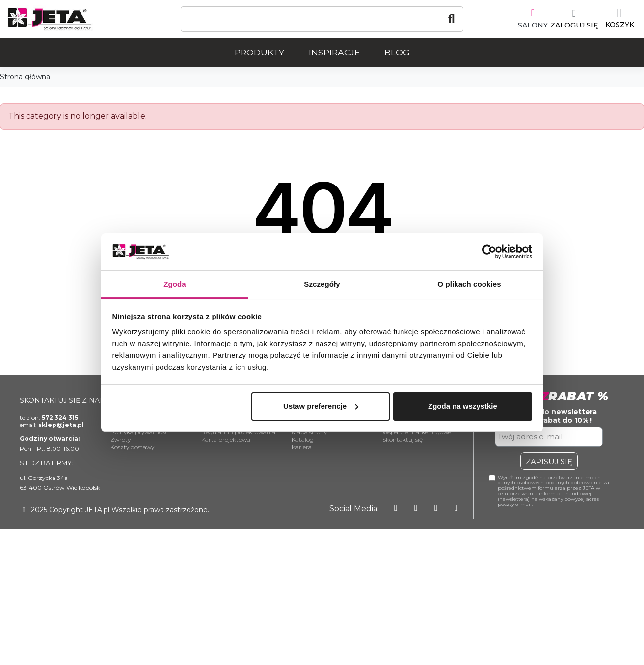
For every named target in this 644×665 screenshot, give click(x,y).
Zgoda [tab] (175, 284)
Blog (397, 52)
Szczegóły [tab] (322, 284)
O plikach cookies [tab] (469, 284)
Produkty (259, 52)
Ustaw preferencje (321, 406)
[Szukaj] (322, 19)
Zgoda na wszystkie (463, 406)
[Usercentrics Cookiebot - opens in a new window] (489, 252)
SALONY (533, 25)
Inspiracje (334, 52)
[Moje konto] (574, 19)
